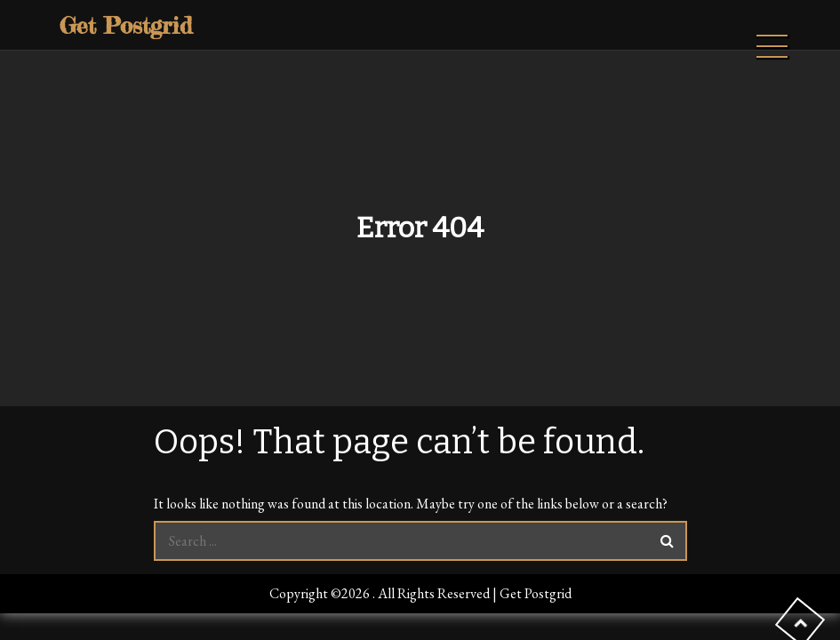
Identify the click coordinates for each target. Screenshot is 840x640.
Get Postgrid (126, 25)
